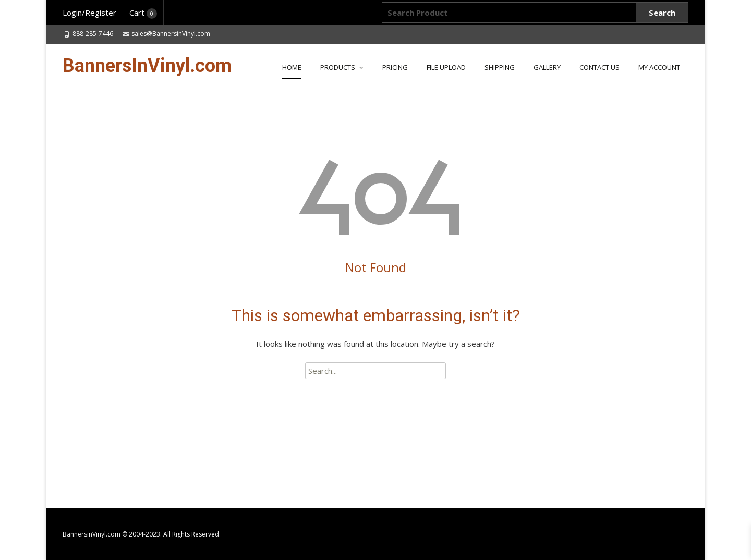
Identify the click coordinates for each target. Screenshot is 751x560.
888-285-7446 (93, 34)
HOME (292, 67)
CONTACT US (599, 67)
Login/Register (89, 13)
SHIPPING (500, 67)
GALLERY (547, 67)
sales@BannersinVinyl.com (171, 34)
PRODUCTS (338, 67)
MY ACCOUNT (659, 67)
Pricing (395, 67)
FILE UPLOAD (446, 67)
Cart (143, 13)
